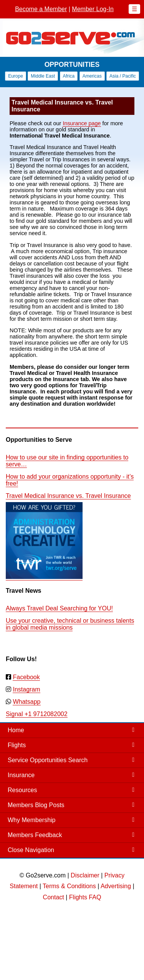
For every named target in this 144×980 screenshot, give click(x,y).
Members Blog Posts (36, 805)
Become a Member (41, 9)
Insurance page (82, 123)
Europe (16, 76)
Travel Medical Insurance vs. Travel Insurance (68, 496)
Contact (54, 897)
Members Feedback (35, 835)
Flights (17, 745)
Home (16, 730)
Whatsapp (26, 702)
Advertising (116, 886)
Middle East (43, 76)
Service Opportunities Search (48, 760)
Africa (69, 76)
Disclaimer (85, 875)
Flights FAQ (85, 897)
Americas (92, 76)
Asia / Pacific (123, 76)
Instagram (26, 689)
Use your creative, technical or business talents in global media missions (70, 624)
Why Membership (31, 820)
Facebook (26, 677)
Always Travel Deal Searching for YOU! (59, 608)
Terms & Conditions (69, 886)
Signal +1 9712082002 (37, 714)
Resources (22, 790)
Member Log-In (93, 9)
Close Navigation (31, 850)
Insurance (21, 775)
